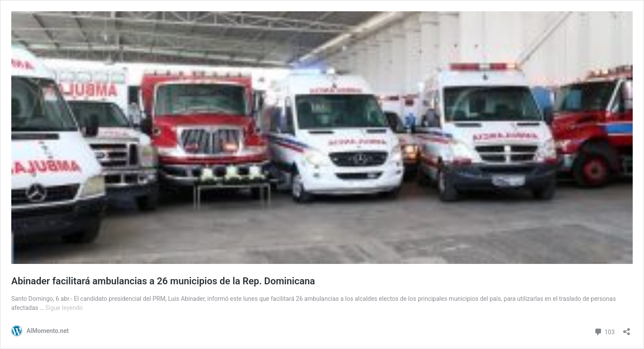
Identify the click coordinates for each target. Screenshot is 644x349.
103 (604, 331)
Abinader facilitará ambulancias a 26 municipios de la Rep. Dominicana (163, 281)
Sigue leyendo (64, 308)
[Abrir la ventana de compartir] (627, 329)
